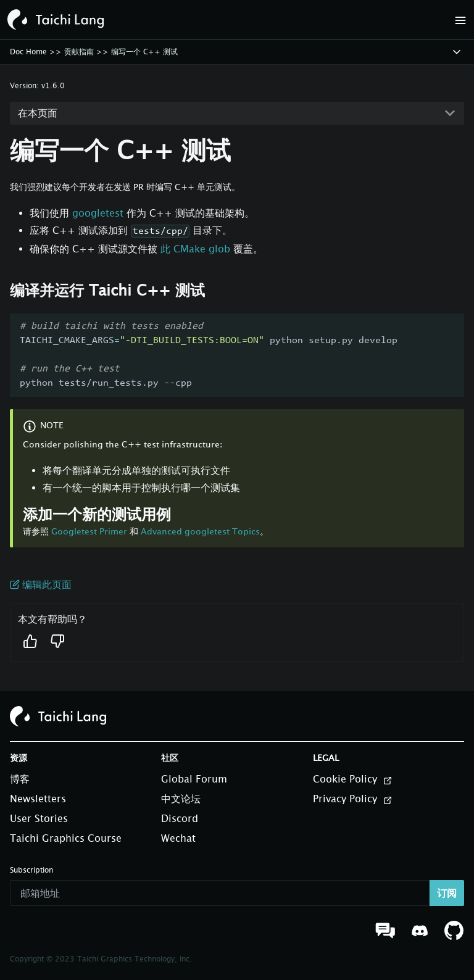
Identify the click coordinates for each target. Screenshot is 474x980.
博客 (20, 779)
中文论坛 (181, 799)
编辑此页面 (41, 584)
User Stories (39, 818)
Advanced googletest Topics (200, 531)
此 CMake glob (195, 249)
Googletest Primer (89, 531)
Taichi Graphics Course (66, 838)
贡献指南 (79, 52)
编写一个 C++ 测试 (144, 52)
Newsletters (38, 799)
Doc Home (28, 52)
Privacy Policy (353, 799)
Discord (180, 818)
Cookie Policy (353, 779)
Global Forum (194, 779)
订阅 (447, 893)
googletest (98, 213)
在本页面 (38, 113)
